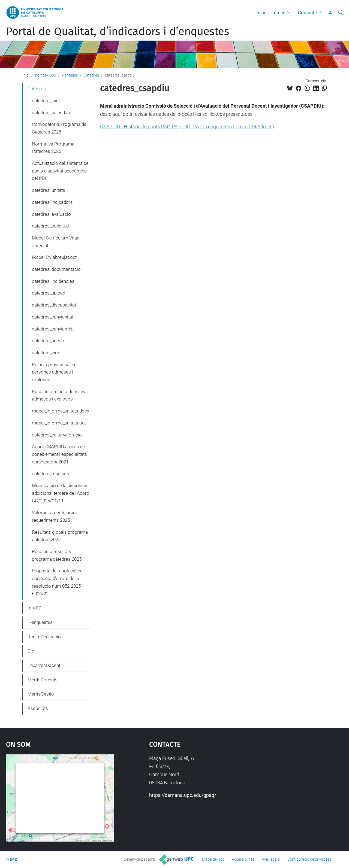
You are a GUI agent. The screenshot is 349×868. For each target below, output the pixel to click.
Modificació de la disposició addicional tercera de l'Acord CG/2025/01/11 (61, 493)
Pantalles (70, 75)
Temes (279, 13)
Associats (38, 708)
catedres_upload (49, 293)
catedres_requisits (50, 474)
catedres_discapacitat (54, 305)
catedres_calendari (51, 113)
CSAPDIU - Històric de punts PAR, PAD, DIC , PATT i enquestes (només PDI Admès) (187, 127)
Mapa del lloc (213, 859)
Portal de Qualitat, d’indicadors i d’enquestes (118, 32)
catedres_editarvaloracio (57, 435)
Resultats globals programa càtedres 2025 (60, 536)
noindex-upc (46, 75)
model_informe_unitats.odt (59, 423)
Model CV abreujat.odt (54, 257)
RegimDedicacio (44, 637)
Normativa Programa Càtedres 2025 (53, 148)
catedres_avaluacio (51, 214)
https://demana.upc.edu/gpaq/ (183, 795)
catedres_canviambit (53, 329)
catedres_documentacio (56, 269)
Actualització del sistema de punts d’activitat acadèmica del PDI (60, 171)
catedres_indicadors (52, 202)
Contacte (307, 13)
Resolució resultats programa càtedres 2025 (57, 555)
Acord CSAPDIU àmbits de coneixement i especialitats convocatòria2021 (59, 454)
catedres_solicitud (50, 226)
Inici (261, 13)
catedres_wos (46, 353)
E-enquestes (40, 622)
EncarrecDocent (44, 665)
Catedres (91, 75)
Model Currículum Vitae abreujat (56, 242)
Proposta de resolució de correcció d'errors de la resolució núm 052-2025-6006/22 (57, 582)
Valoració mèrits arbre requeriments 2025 (55, 516)
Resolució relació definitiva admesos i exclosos (59, 395)
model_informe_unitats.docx (61, 411)
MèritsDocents (43, 680)
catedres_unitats (49, 190)
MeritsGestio (41, 694)
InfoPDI (35, 608)
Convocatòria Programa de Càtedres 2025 (59, 128)
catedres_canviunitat (53, 317)
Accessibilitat (243, 859)
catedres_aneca (48, 341)
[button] (290, 13)
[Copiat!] (324, 88)
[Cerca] (341, 13)
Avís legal (270, 859)
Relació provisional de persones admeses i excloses (54, 372)
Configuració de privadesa (309, 859)
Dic (31, 651)
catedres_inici (46, 101)
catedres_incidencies (53, 281)
